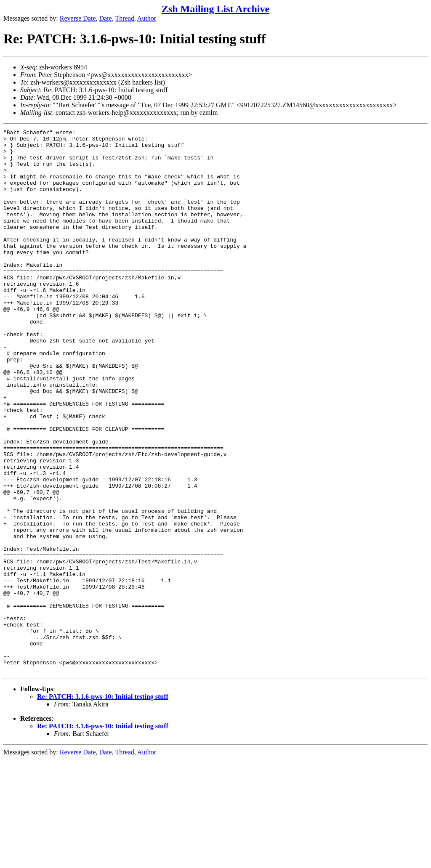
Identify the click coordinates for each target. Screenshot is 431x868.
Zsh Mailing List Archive (215, 9)
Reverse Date (78, 18)
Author (147, 18)
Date (106, 18)
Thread (124, 18)
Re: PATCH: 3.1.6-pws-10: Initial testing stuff (103, 805)
